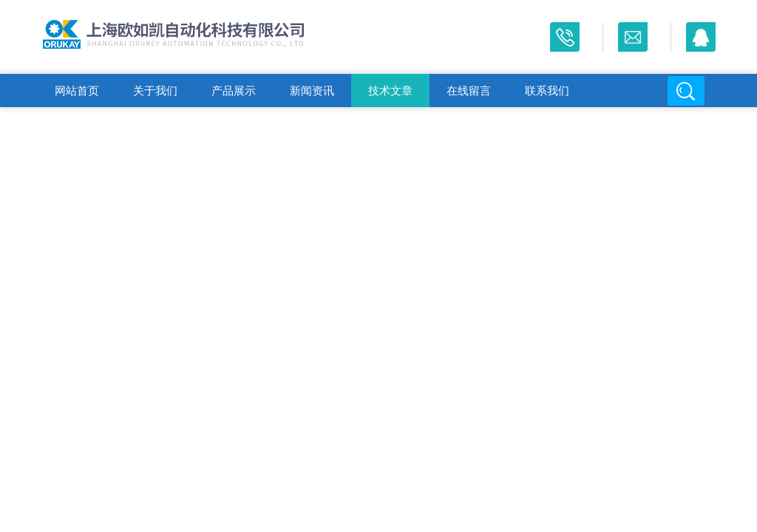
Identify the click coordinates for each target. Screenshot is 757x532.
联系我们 (547, 91)
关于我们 (155, 91)
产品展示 (234, 91)
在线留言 (469, 91)
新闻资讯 (312, 91)
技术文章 (390, 91)
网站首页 (77, 91)
